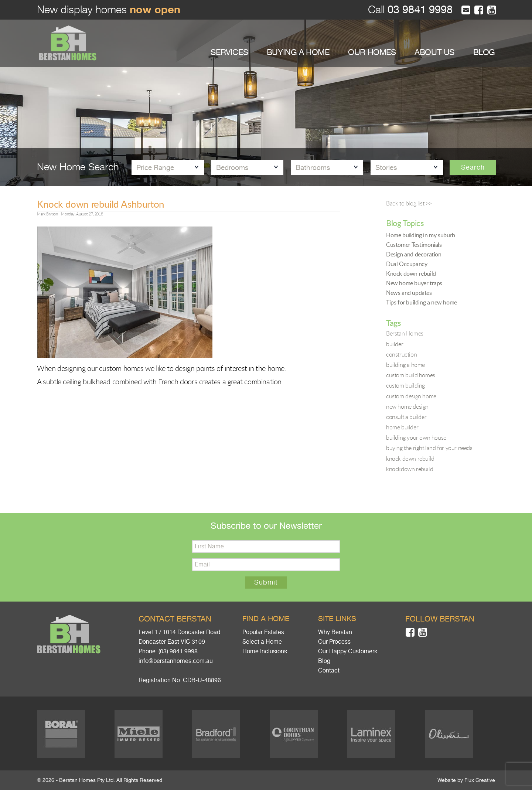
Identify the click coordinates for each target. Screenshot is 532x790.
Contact (329, 671)
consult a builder (406, 417)
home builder (402, 427)
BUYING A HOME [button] (298, 52)
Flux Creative (480, 780)
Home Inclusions (265, 651)
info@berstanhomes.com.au (176, 661)
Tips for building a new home (422, 302)
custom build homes (411, 375)
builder (395, 344)
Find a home (266, 619)
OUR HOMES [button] (372, 52)
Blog (324, 661)
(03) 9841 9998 (178, 651)
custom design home (411, 396)
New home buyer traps (414, 283)
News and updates (409, 293)
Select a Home (262, 642)
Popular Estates (263, 632)
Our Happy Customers (348, 651)
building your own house (416, 437)
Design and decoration (414, 254)
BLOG (484, 52)
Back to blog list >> (409, 203)
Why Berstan (335, 632)
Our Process (334, 642)
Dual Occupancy (407, 264)
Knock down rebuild (411, 273)
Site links (337, 619)
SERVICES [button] (229, 52)
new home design (407, 406)
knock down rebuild (410, 459)
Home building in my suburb (421, 235)
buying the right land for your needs (429, 448)
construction (401, 354)
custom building (405, 385)
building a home (405, 365)
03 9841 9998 (419, 10)
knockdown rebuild (410, 469)
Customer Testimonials (414, 245)
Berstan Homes (405, 333)
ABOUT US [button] (434, 52)
